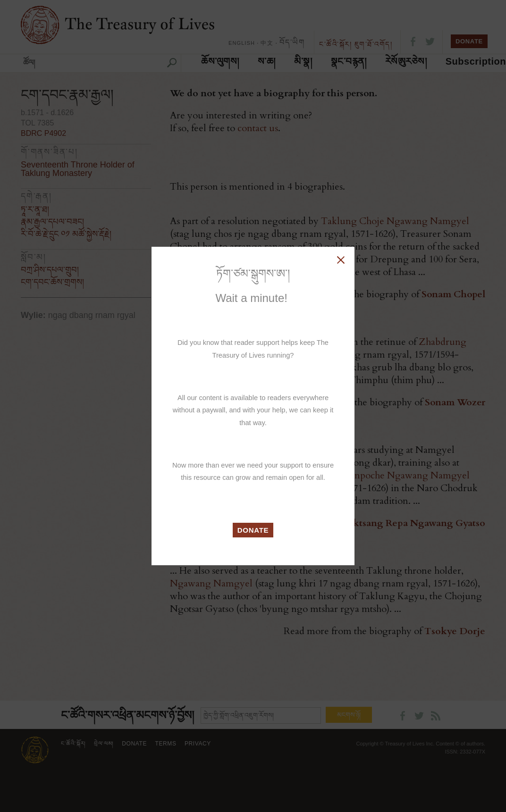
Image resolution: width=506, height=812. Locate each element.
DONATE (253, 530)
